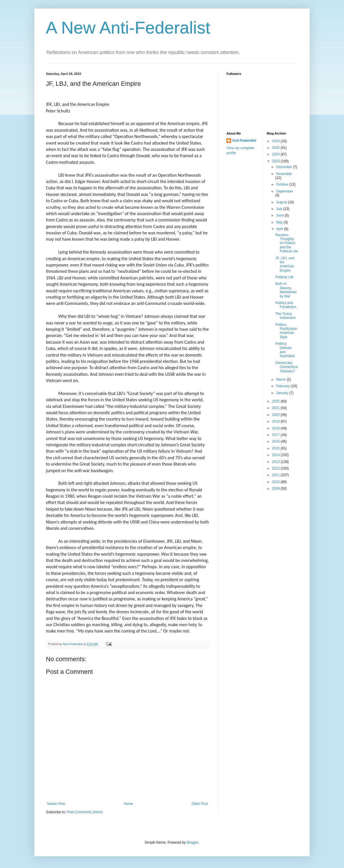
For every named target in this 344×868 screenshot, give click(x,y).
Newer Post (56, 804)
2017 (276, 435)
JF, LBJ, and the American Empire (285, 264)
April (280, 229)
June (280, 215)
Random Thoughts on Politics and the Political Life (287, 243)
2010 (276, 482)
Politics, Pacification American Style (286, 331)
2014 (276, 455)
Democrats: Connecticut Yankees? (286, 367)
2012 (276, 468)
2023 (276, 161)
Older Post (200, 804)
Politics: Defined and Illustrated (285, 350)
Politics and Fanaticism (286, 305)
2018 (276, 428)
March (281, 379)
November (284, 174)
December (285, 167)
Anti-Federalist (244, 141)
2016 (276, 441)
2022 (276, 401)
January (283, 393)
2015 (276, 448)
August (282, 202)
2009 (276, 489)
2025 (276, 148)
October (283, 184)
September (285, 191)
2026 (276, 141)
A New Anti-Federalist (128, 28)
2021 (276, 408)
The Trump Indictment (285, 316)
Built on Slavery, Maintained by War (286, 290)
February (283, 386)
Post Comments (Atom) (85, 812)
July (280, 209)
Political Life (284, 277)
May (280, 222)
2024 (276, 154)
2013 (276, 462)
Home (128, 804)
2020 (276, 415)
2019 (276, 421)
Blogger (192, 842)
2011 (276, 475)
